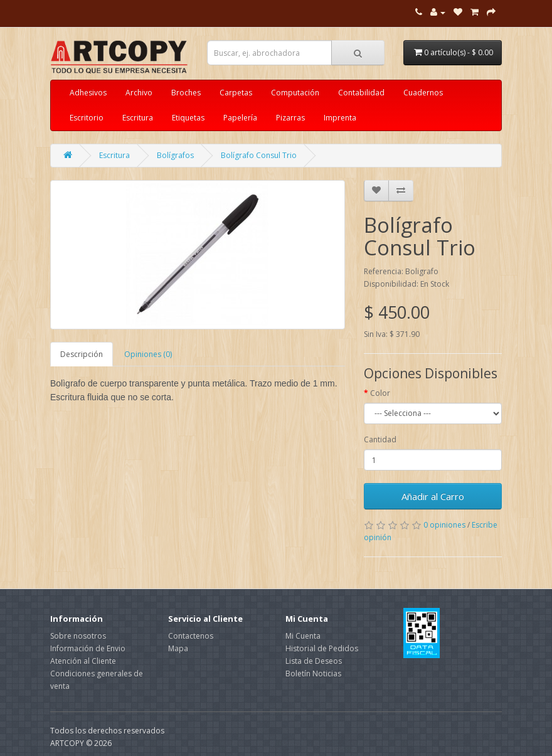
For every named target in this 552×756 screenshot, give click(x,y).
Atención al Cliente (83, 661)
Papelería (240, 118)
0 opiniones (444, 525)
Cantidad (380, 439)
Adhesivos (88, 93)
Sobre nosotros (78, 636)
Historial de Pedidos (322, 648)
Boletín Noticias (313, 673)
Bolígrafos (175, 155)
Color (380, 393)
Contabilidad (361, 93)
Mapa (178, 648)
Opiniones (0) (148, 354)
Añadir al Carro (433, 496)
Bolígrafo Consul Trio (259, 155)
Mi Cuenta (303, 636)
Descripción (82, 354)
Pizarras (290, 118)
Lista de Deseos (314, 661)
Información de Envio (88, 648)
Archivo (139, 93)
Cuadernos (423, 93)
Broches (186, 93)
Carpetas (236, 93)
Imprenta (340, 118)
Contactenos (191, 636)
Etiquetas (188, 118)
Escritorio (87, 118)
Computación (295, 93)
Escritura (138, 118)
